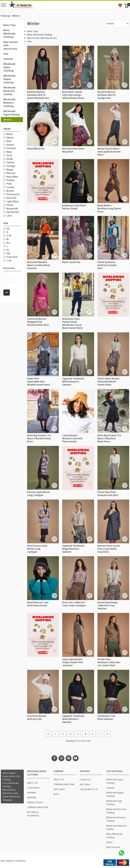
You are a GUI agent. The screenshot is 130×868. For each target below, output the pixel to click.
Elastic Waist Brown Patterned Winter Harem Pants (108, 382)
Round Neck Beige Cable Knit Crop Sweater (107, 606)
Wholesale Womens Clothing (9, 103)
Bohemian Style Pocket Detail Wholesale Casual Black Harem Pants (73, 323)
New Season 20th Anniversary (11, 45)
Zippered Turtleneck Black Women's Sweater (73, 719)
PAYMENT (32, 793)
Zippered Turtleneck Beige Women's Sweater (73, 549)
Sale (6, 54)
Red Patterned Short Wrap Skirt (73, 150)
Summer (8, 59)
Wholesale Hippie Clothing (9, 79)
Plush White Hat (36, 149)
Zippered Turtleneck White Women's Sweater (73, 382)
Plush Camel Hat (71, 262)
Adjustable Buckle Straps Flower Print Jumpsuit (73, 662)
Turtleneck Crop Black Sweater (106, 718)
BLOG (56, 794)
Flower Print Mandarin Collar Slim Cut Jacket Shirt (109, 662)
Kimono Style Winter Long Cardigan (38, 494)
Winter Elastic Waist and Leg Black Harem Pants (109, 152)
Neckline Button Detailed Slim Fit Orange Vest (107, 95)
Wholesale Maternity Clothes (9, 91)
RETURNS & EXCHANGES (33, 814)
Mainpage (6, 16)
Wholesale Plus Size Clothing (116, 811)
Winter (7, 120)
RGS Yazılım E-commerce (13, 861)
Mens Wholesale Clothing (9, 34)
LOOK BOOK (33, 788)
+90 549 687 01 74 (89, 789)
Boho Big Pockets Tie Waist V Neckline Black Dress (109, 439)
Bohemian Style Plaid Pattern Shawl (74, 207)
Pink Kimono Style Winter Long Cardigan (37, 549)
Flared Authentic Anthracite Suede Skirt (107, 265)
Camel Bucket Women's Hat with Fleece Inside (72, 439)
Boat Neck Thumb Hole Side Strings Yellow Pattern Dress (73, 95)
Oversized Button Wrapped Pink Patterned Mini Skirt (38, 322)
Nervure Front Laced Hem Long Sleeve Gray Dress (109, 549)
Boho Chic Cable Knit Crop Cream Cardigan (74, 604)
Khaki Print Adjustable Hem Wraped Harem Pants (39, 382)
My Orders (85, 784)
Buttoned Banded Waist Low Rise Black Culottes (39, 265)
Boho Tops (10, 25)
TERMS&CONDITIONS (38, 807)
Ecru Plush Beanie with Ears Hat (37, 718)
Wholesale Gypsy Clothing (9, 67)
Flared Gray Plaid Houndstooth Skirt (108, 494)
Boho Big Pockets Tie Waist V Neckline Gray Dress (39, 439)
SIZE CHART (59, 789)
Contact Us (85, 780)
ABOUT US (32, 783)
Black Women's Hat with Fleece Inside (38, 604)
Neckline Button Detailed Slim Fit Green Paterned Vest (38, 95)
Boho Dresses (113, 847)
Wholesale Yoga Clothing (11, 113)
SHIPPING (32, 798)
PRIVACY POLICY (35, 803)
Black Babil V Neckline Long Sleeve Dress (109, 209)
